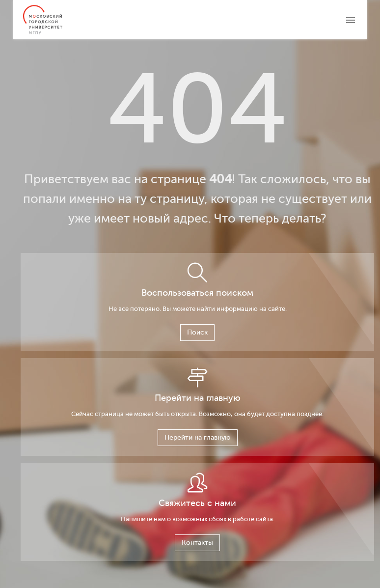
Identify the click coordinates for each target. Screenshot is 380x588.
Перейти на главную (198, 437)
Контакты (197, 543)
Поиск (197, 332)
